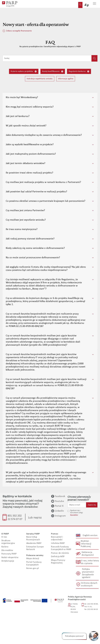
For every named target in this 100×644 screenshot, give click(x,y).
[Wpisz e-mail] (77, 505)
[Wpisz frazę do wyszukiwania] (47, 58)
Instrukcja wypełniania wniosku (40, 79)
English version (90, 535)
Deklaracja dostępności (88, 554)
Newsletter (74, 515)
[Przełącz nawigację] (94, 4)
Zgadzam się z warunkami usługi (76, 512)
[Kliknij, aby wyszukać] (94, 58)
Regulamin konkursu (79, 71)
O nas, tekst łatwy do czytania (90, 562)
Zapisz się (92, 505)
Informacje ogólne (66, 79)
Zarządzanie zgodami (88, 576)
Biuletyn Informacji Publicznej (86, 544)
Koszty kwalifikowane (53, 71)
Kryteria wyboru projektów (24, 71)
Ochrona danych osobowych (89, 584)
